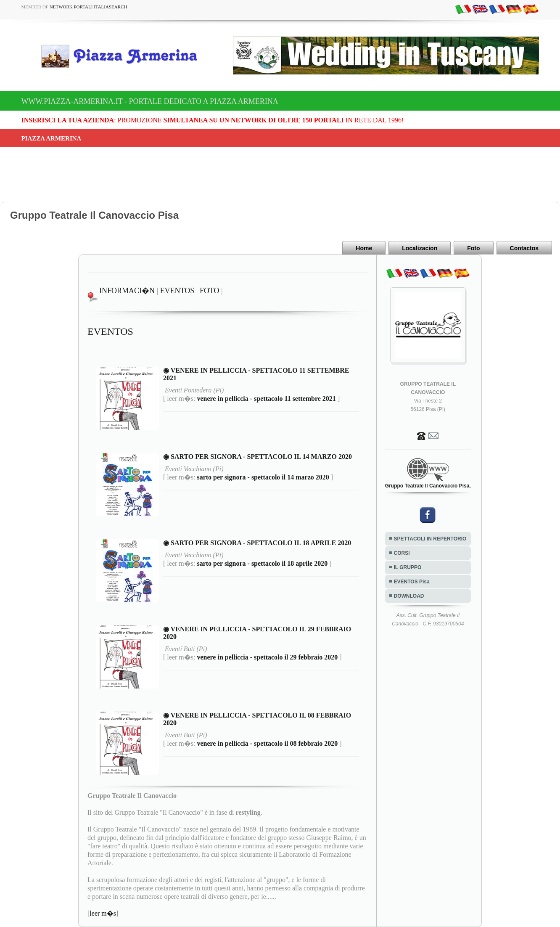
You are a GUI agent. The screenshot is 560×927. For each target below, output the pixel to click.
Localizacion (420, 248)
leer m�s (103, 913)
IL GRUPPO (408, 567)
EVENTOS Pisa (412, 582)
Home (364, 248)
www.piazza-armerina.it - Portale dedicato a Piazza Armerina (150, 101)
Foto (473, 248)
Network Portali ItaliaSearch (88, 7)
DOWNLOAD (409, 596)
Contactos (524, 248)
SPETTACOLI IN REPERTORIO (430, 539)
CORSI (402, 553)
